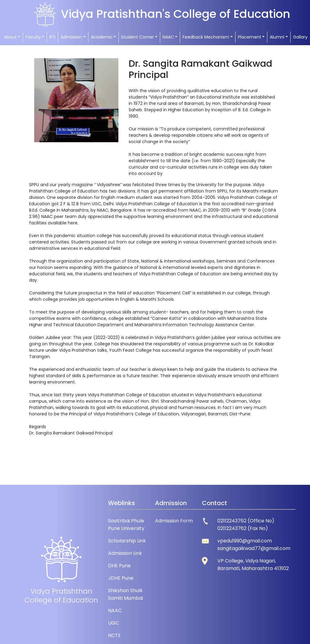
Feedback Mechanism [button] (206, 37)
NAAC (115, 610)
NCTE (114, 635)
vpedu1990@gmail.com (245, 541)
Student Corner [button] (137, 37)
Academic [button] (102, 37)
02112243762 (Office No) (246, 521)
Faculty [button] (33, 37)
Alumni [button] (277, 37)
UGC (114, 623)
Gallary (300, 37)
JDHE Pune (121, 578)
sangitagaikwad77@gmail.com (254, 548)
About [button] (10, 37)
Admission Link (125, 553)
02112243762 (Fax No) (243, 528)
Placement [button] (250, 37)
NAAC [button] (168, 37)
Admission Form (174, 521)
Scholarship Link (127, 541)
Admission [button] (71, 37)
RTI (52, 37)
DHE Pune (119, 566)
